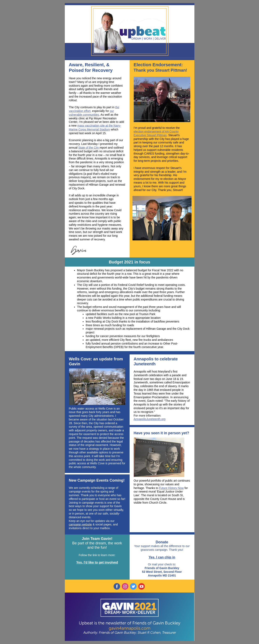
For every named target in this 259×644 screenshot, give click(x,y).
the (178, 128)
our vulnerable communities (91, 113)
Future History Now (171, 488)
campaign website (80, 524)
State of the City (89, 148)
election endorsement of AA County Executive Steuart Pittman (156, 133)
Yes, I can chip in (162, 557)
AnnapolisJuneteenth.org (150, 419)
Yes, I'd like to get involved (97, 562)
